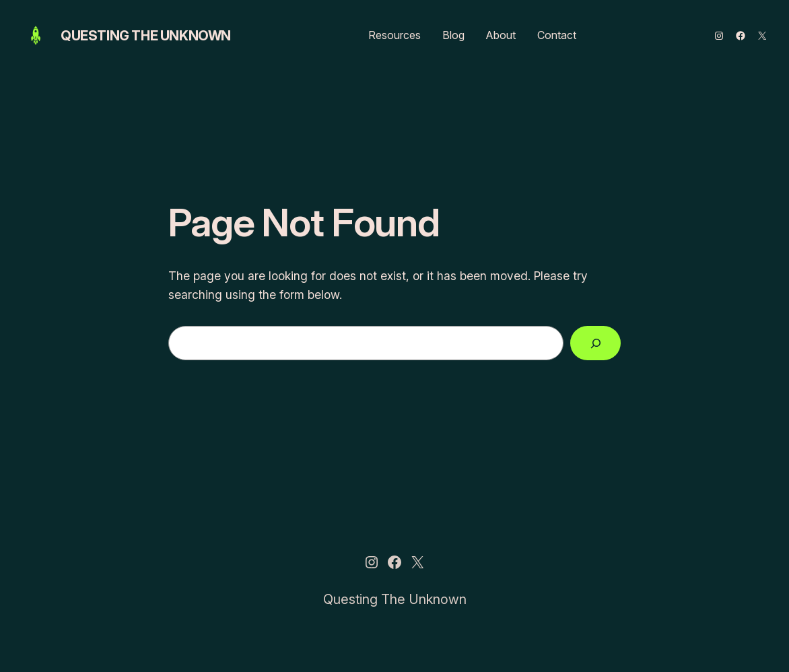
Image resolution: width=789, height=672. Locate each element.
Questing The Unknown (146, 36)
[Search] (595, 343)
